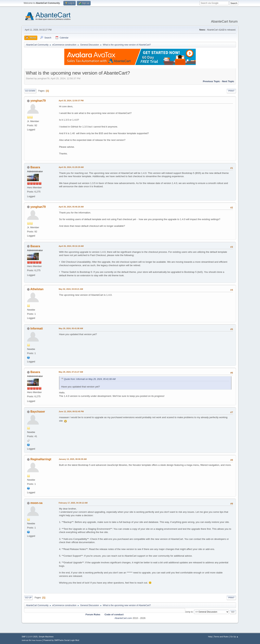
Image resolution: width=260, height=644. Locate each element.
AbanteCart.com (123, 618)
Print (231, 91)
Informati (36, 328)
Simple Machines (46, 637)
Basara (35, 167)
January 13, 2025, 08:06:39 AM (73, 459)
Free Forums (37, 640)
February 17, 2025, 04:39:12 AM (73, 503)
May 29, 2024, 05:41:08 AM (71, 328)
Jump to (189, 612)
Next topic (228, 81)
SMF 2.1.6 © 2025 (30, 637)
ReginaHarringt (41, 459)
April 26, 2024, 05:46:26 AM (71, 207)
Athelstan (37, 289)
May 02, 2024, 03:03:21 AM (71, 289)
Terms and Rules (221, 637)
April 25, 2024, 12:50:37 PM (71, 101)
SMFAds (25, 640)
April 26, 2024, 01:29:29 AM (71, 167)
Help (210, 637)
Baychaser (38, 412)
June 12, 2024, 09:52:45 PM (71, 411)
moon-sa (36, 503)
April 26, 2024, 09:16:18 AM (71, 246)
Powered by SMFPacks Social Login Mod (61, 640)
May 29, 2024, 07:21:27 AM (71, 372)
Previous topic (211, 81)
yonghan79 (38, 101)
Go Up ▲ (234, 637)
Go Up (28, 598)
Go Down (30, 91)
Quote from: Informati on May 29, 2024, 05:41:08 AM (90, 379)
